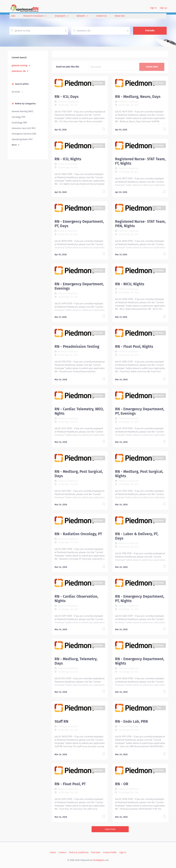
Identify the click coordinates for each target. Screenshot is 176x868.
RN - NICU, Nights (130, 284)
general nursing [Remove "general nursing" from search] (20, 65)
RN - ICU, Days (67, 97)
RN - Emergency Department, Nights (140, 661)
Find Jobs (150, 31)
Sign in (153, 8)
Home (53, 852)
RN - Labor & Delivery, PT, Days (137, 536)
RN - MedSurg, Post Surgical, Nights (139, 474)
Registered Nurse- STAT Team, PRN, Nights (140, 224)
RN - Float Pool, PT (70, 784)
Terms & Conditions (79, 852)
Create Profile (110, 852)
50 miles (16, 92)
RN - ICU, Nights (68, 159)
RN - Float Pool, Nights (134, 347)
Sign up (163, 8)
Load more (110, 829)
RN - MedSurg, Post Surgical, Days (79, 474)
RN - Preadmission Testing (77, 347)
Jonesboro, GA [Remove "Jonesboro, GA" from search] (19, 71)
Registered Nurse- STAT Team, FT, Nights (140, 161)
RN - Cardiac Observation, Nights (76, 599)
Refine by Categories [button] (25, 104)
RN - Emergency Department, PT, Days (79, 224)
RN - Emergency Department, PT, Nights (140, 599)
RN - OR (122, 784)
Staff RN (61, 721)
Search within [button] (22, 84)
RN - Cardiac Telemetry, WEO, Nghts (79, 411)
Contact (62, 852)
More (14, 145)
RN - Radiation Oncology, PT (78, 534)
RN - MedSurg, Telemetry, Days (76, 661)
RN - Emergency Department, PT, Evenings (140, 411)
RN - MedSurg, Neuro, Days (138, 97)
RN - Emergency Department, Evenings (79, 286)
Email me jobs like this (68, 67)
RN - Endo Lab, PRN (131, 721)
